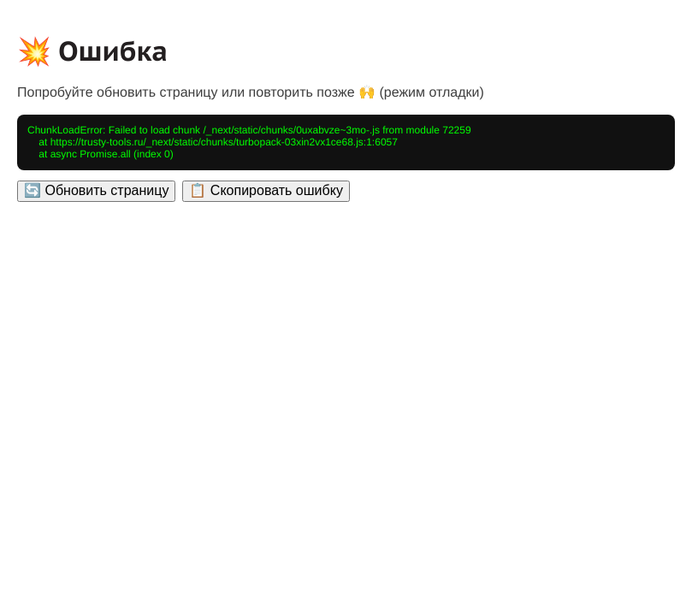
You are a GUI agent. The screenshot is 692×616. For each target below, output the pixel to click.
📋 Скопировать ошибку (266, 190)
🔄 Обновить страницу (96, 190)
